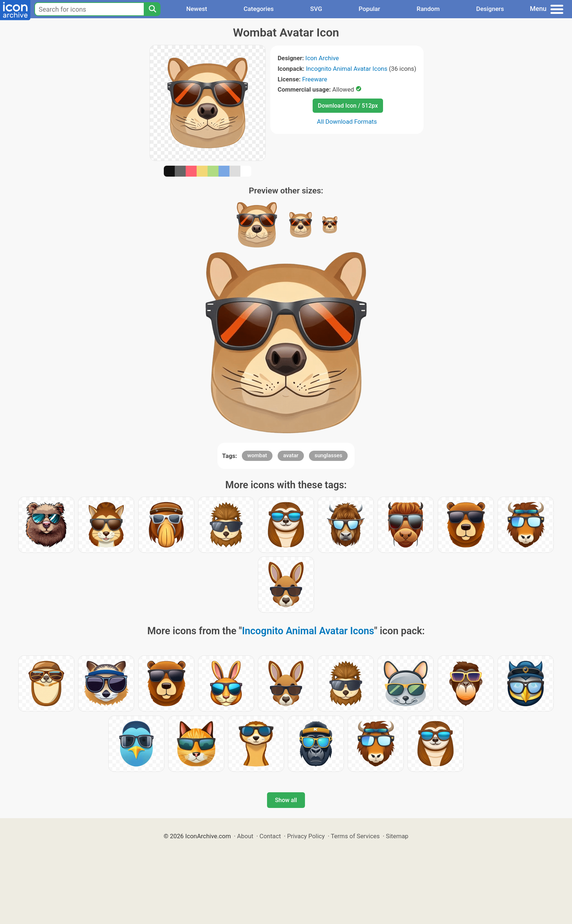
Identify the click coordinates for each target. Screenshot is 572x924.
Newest (196, 9)
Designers (490, 9)
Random (428, 9)
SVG (316, 9)
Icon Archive (322, 58)
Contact (270, 836)
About (245, 836)
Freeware (315, 79)
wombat (257, 455)
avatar (291, 455)
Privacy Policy (306, 836)
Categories (259, 9)
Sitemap (397, 836)
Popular (369, 9)
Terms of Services (355, 836)
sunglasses (328, 455)
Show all (286, 800)
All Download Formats (347, 122)
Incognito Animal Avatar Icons (347, 69)
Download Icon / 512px (348, 106)
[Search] (152, 9)
